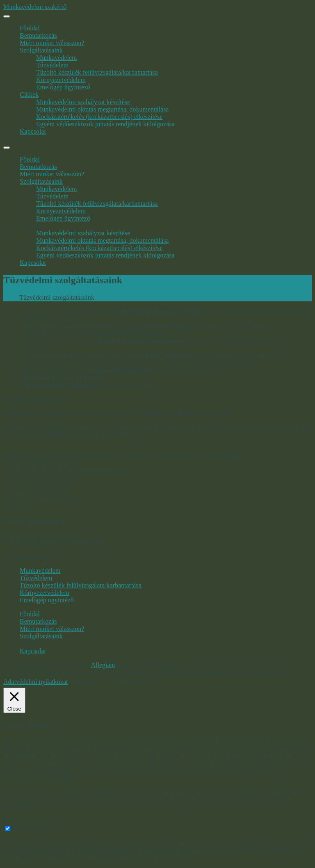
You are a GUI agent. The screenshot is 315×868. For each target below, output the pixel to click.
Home (11, 297)
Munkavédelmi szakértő (35, 7)
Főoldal (30, 28)
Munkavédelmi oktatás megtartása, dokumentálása (102, 109)
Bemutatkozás (38, 35)
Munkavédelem (57, 58)
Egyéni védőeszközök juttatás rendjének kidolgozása (105, 124)
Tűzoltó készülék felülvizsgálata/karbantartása (97, 72)
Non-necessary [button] (23, 821)
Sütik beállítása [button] (133, 682)
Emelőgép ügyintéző (63, 87)
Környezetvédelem (61, 80)
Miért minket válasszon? (52, 43)
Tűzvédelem (52, 65)
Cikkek (29, 95)
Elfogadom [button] (86, 682)
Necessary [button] (17, 778)
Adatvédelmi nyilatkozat (36, 682)
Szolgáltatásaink (41, 50)
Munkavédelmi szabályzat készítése (83, 102)
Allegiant (103, 665)
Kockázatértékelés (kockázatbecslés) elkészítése (99, 117)
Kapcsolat (33, 131)
